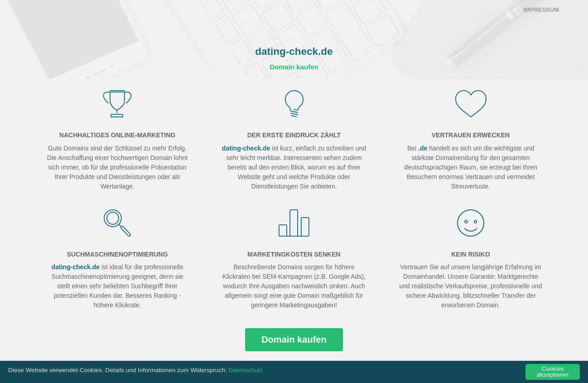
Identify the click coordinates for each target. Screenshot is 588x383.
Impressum (541, 10)
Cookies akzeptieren (553, 372)
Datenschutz (246, 370)
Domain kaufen (294, 67)
